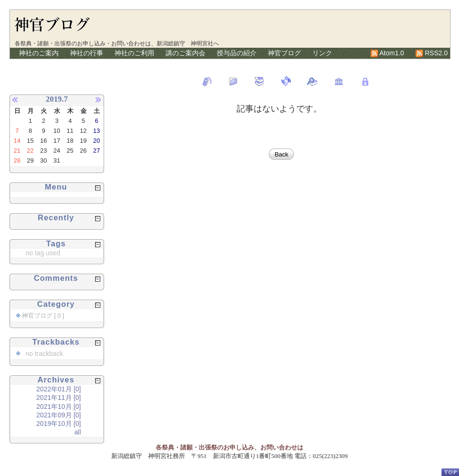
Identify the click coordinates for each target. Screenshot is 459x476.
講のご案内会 (185, 53)
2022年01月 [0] (59, 389)
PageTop (450, 472)
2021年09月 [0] (59, 415)
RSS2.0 (432, 53)
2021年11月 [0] (59, 398)
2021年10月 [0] (59, 407)
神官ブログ (284, 53)
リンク (322, 53)
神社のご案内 (39, 53)
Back (281, 154)
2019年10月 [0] (59, 424)
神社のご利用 (134, 53)
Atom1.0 (387, 53)
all (78, 432)
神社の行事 (87, 53)
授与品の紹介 (237, 53)
